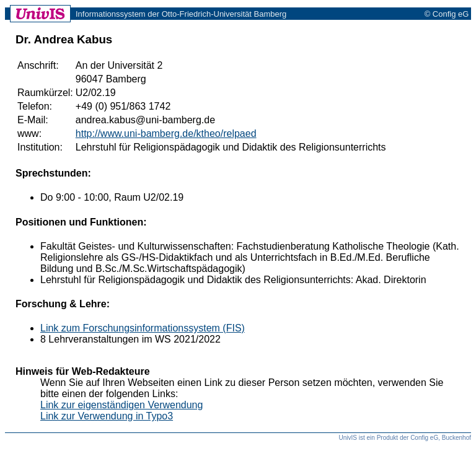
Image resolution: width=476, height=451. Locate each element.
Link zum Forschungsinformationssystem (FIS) (143, 328)
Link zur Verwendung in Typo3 (107, 416)
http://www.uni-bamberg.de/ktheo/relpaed (166, 134)
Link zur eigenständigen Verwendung (121, 405)
